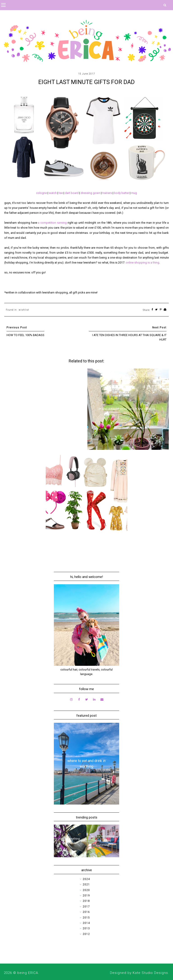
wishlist (24, 310)
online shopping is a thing (142, 263)
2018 (86, 901)
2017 (86, 907)
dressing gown (90, 193)
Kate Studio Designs (150, 973)
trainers (107, 193)
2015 (86, 918)
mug (134, 193)
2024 (86, 879)
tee (61, 193)
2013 (86, 928)
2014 (86, 923)
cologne (41, 193)
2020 (86, 890)
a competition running (52, 223)
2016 (86, 912)
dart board (72, 193)
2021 (86, 885)
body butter (122, 193)
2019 (86, 896)
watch (53, 193)
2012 (86, 934)
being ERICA (28, 973)
